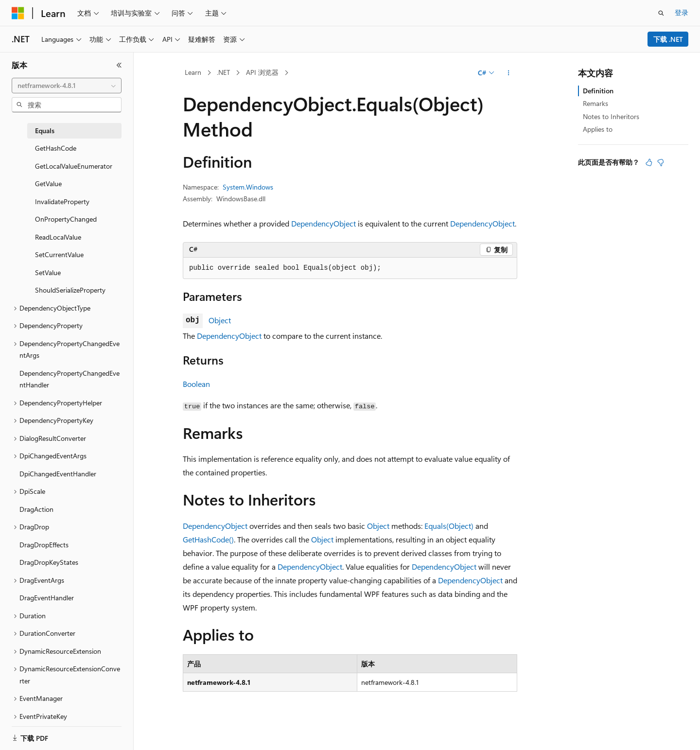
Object (220, 320)
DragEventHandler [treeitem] (47, 598)
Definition (598, 91)
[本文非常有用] (649, 162)
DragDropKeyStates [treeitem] (49, 562)
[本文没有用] (661, 162)
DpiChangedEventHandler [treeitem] (58, 474)
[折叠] (119, 65)
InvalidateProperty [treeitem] (62, 201)
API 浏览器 (262, 72)
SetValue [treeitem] (48, 272)
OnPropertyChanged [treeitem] (66, 219)
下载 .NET (668, 39)
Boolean (196, 384)
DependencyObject (324, 223)
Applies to (598, 129)
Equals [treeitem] (45, 131)
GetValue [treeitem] (48, 183)
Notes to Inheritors (611, 116)
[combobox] (67, 86)
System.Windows (248, 187)
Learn (193, 72)
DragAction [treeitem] (36, 509)
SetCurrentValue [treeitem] (59, 254)
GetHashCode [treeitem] (56, 148)
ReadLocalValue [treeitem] (58, 237)
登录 (682, 12)
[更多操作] (509, 73)
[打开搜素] (661, 13)
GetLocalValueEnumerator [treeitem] (74, 166)
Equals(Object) (449, 526)
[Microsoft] (18, 13)
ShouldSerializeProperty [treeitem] (70, 290)
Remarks (595, 103)
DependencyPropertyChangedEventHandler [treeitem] (70, 379)
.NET (223, 72)
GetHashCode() (208, 539)
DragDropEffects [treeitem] (44, 545)
